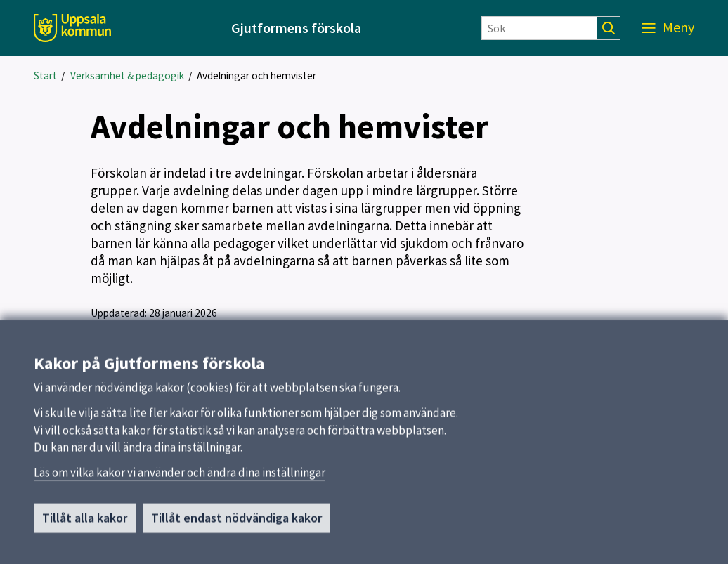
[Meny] (668, 28)
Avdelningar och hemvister (256, 76)
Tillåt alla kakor (85, 524)
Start (45, 76)
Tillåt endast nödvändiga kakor (236, 524)
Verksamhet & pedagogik (127, 76)
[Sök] (539, 28)
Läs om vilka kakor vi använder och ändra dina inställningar (180, 478)
